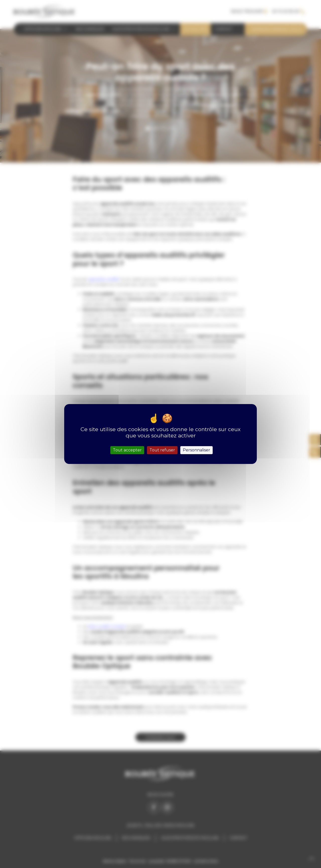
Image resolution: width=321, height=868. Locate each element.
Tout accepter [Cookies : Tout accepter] (127, 450)
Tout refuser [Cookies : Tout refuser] (162, 450)
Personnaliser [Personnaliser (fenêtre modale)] (196, 450)
